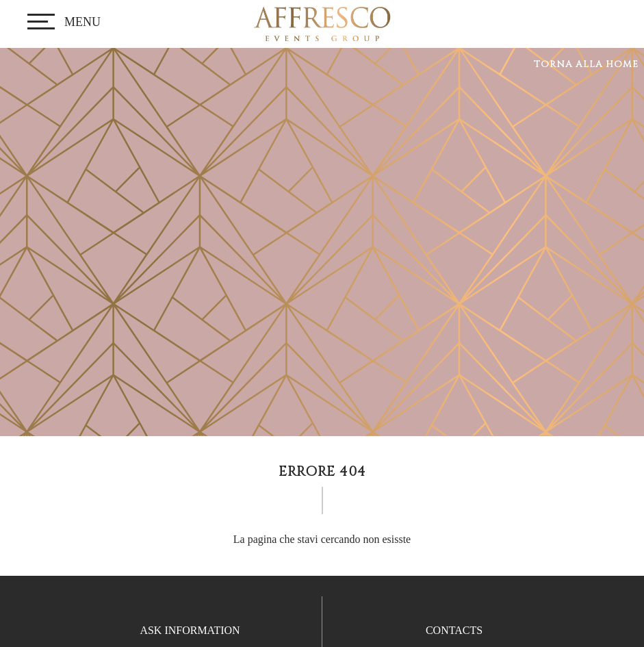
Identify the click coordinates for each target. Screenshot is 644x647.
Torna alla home (586, 64)
